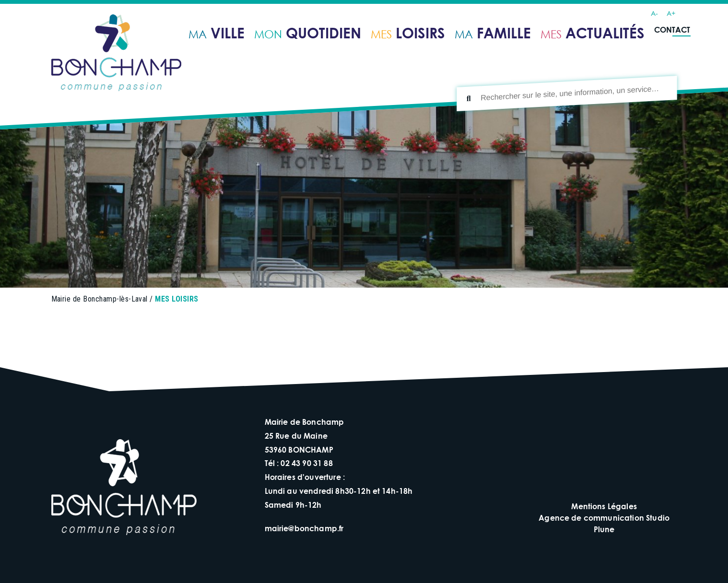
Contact (672, 29)
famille (493, 32)
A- (654, 13)
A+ (671, 13)
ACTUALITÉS (593, 32)
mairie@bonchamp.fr (304, 528)
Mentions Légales (604, 506)
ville (217, 32)
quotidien (308, 32)
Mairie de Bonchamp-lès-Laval (100, 299)
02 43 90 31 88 (306, 463)
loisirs (408, 32)
